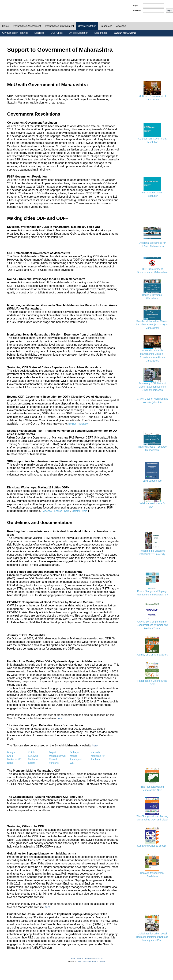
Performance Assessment (27, 26)
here (59, 718)
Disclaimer (98, 958)
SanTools (39, 33)
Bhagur (11, 752)
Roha (10, 763)
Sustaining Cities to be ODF (152, 846)
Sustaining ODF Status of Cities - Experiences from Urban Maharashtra (152, 387)
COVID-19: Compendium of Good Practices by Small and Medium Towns (152, 625)
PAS (12, 8)
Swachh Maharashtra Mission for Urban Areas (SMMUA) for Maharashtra (152, 325)
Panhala (95, 759)
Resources (106, 26)
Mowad (53, 759)
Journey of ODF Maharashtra (152, 655)
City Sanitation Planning (15, 33)
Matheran (33, 759)
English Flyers (62, 511)
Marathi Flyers (79, 511)
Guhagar (75, 752)
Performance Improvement (59, 26)
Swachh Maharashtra (125, 33)
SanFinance (101, 33)
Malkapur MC (14, 759)
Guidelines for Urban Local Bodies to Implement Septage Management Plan (152, 937)
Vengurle (54, 763)
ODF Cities (57, 33)
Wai (72, 763)
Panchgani (76, 759)
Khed (10, 756)
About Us (121, 26)
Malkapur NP (98, 756)
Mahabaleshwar (58, 756)
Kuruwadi (33, 756)
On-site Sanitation (78, 33)
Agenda (47, 511)
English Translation (79, 424)
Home (5, 26)
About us (80, 958)
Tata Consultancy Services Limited (91, 961)
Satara (32, 763)
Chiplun (32, 752)
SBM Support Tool (152, 481)
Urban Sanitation (87, 26)
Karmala (95, 752)
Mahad (74, 756)
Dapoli (52, 752)
